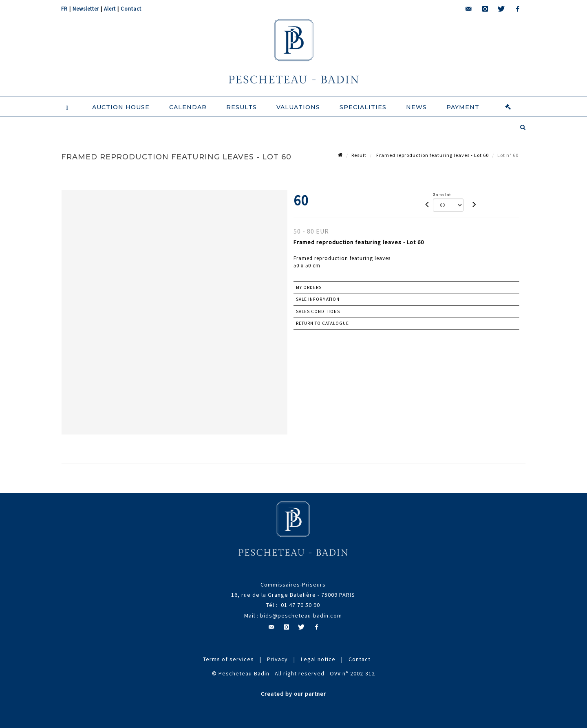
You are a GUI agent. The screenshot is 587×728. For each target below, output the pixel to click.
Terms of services (228, 659)
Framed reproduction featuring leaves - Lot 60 (432, 155)
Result (359, 155)
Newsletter (86, 9)
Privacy (277, 659)
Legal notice (318, 659)
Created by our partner (293, 694)
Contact (131, 9)
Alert (110, 9)
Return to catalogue (322, 323)
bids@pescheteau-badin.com (301, 615)
